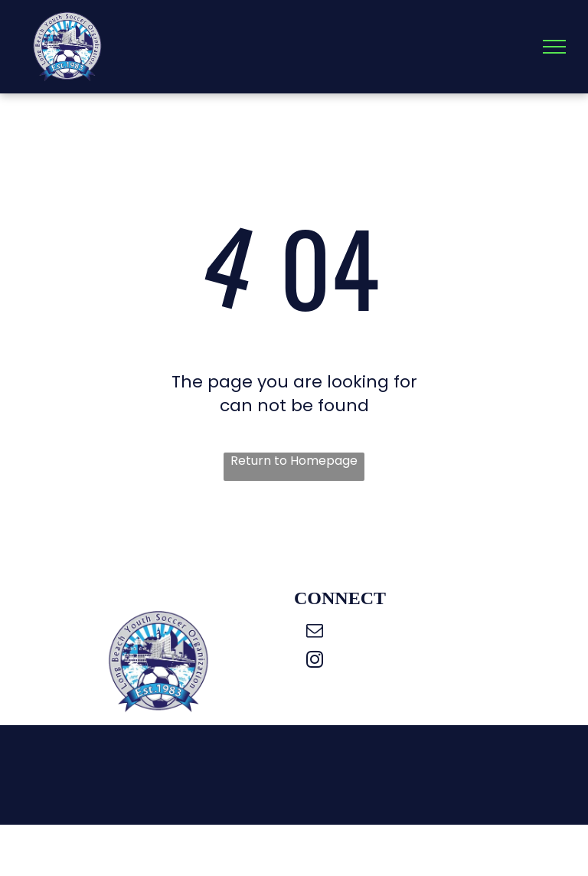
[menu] (554, 47)
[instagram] (314, 662)
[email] (314, 632)
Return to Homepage (294, 461)
